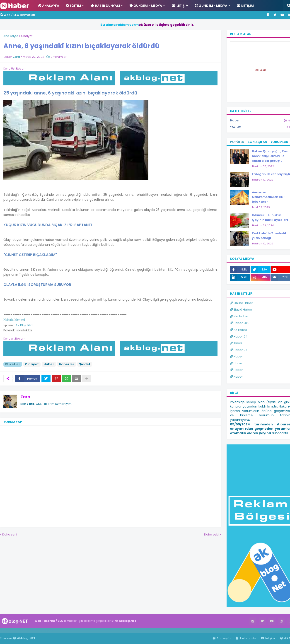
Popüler (237, 142)
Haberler (67, 364)
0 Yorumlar (59, 57)
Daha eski (211, 534)
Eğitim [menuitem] (73, 6)
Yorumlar (279, 142)
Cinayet (27, 36)
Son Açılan (257, 142)
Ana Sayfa (11, 36)
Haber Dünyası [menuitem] (105, 6)
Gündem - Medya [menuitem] (146, 6)
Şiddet (85, 364)
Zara (25, 397)
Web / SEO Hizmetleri (17, 15)
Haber (49, 364)
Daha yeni (10, 534)
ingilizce (47, 630)
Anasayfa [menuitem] (48, 6)
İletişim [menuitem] (180, 6)
